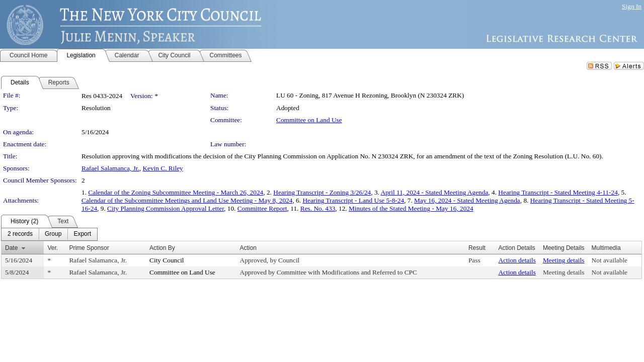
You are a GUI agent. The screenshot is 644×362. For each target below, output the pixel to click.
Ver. (53, 248)
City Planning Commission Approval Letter (166, 208)
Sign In (632, 6)
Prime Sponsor (89, 248)
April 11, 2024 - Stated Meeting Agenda (435, 192)
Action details (517, 260)
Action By (162, 248)
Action (248, 248)
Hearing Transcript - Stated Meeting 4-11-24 (558, 192)
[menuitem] (20, 234)
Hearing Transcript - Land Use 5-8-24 (353, 200)
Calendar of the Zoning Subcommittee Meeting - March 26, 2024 (176, 192)
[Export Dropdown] (82, 234)
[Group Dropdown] (53, 234)
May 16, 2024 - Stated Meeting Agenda (467, 200)
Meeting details (564, 260)
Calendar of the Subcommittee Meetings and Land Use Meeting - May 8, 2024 (187, 200)
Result (477, 248)
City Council (167, 260)
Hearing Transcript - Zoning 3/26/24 (322, 192)
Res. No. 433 (318, 208)
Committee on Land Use (309, 120)
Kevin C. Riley (163, 168)
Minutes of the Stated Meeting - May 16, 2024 (411, 208)
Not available (610, 260)
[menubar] (49, 234)
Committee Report (262, 208)
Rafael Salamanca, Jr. (110, 168)
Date (11, 248)
